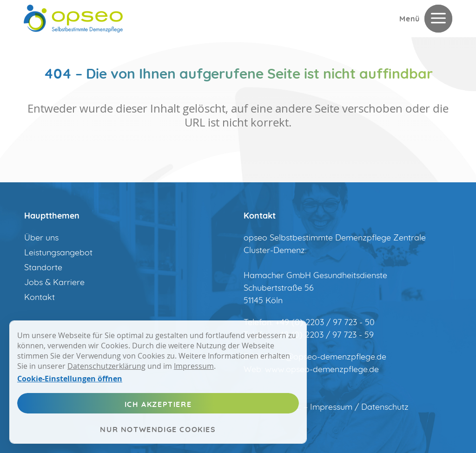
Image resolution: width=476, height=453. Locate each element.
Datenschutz (385, 407)
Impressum (194, 366)
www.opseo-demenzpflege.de (322, 370)
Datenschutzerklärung (106, 366)
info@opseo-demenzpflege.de (329, 357)
